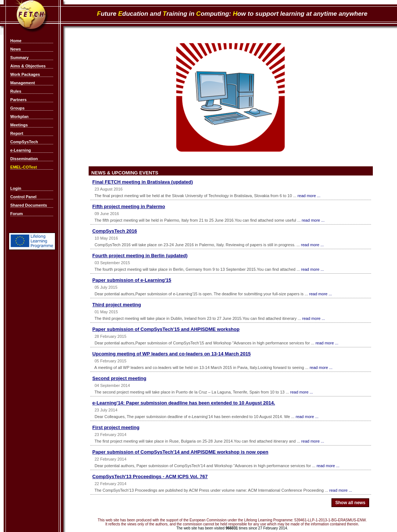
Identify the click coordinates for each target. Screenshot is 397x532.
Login (16, 188)
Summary (19, 58)
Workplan (19, 117)
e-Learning (21, 150)
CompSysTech (24, 142)
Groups (17, 108)
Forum (16, 214)
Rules (16, 91)
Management (23, 83)
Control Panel (23, 197)
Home (16, 41)
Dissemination (24, 159)
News (16, 49)
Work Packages (25, 74)
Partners (18, 100)
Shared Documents (29, 205)
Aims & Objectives (28, 66)
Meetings (19, 125)
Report (17, 133)
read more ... (309, 196)
